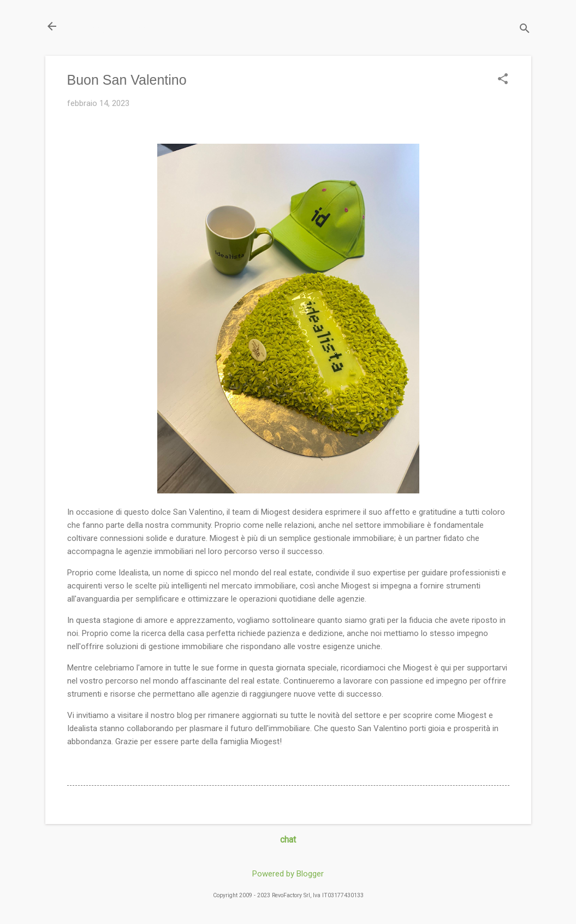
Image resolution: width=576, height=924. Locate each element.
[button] (503, 80)
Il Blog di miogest (121, 26)
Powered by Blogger (288, 874)
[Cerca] (525, 30)
